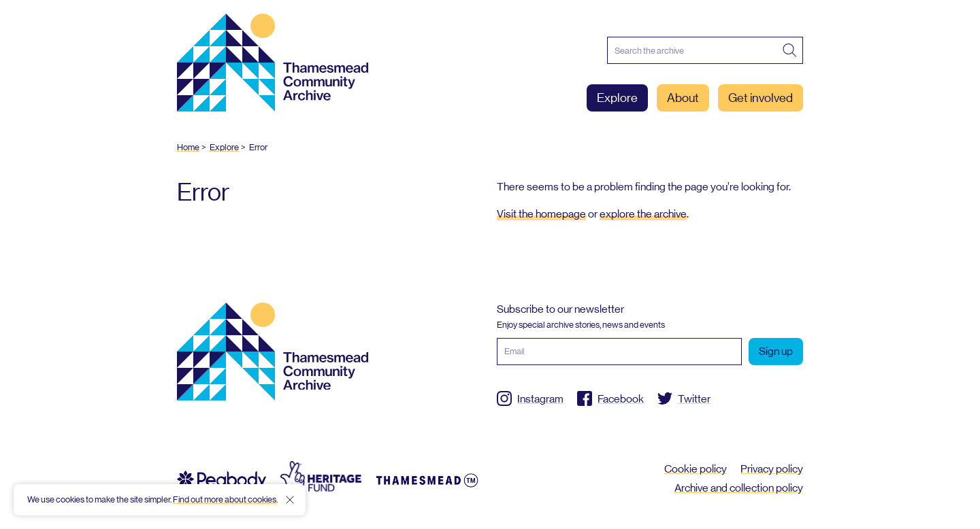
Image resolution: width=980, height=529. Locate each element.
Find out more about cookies (225, 499)
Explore (617, 98)
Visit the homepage (541, 214)
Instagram (540, 399)
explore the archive (643, 214)
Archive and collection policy (739, 488)
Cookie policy (696, 469)
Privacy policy (772, 469)
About (683, 98)
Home (188, 147)
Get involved (761, 98)
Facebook (621, 399)
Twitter (694, 399)
